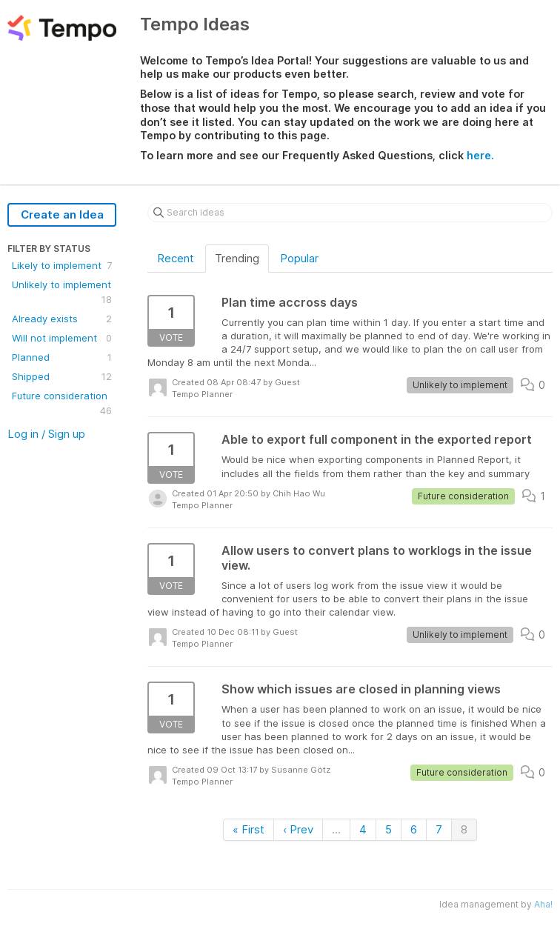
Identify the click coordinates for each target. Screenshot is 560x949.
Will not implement (62, 338)
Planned (62, 357)
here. (480, 155)
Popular (299, 258)
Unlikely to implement (62, 293)
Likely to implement (62, 265)
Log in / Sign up (46, 434)
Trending (237, 258)
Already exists (62, 319)
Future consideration (62, 404)
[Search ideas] (350, 213)
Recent (176, 258)
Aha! (543, 904)
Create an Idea (62, 214)
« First (249, 829)
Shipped (62, 376)
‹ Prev (298, 829)
